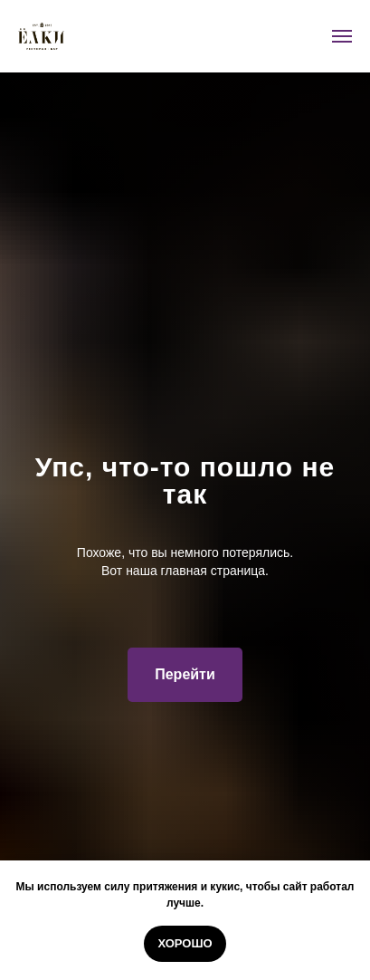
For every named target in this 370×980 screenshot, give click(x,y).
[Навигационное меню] (342, 36)
